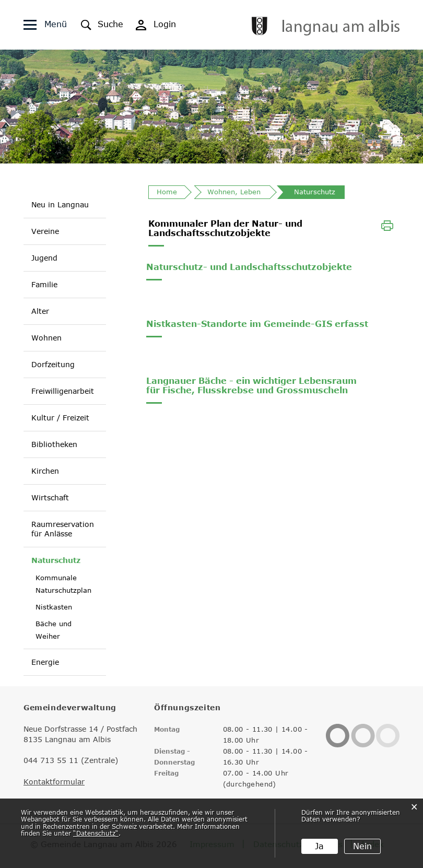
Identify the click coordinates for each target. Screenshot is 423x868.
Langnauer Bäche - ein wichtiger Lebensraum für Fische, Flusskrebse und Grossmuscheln (251, 385)
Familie (44, 284)
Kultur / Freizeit (60, 418)
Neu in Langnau (60, 204)
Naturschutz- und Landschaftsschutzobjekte (249, 267)
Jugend (44, 258)
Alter (40, 311)
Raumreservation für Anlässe (63, 529)
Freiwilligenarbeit (63, 391)
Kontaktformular (54, 782)
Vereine (45, 231)
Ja (319, 846)
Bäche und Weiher (54, 630)
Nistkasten (54, 607)
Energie (45, 662)
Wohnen (46, 338)
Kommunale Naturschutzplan (63, 584)
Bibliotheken (54, 444)
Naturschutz (56, 560)
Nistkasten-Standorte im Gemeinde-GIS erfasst (257, 324)
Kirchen (45, 471)
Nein (362, 846)
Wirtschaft (50, 497)
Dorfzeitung (53, 364)
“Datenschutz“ (96, 833)
